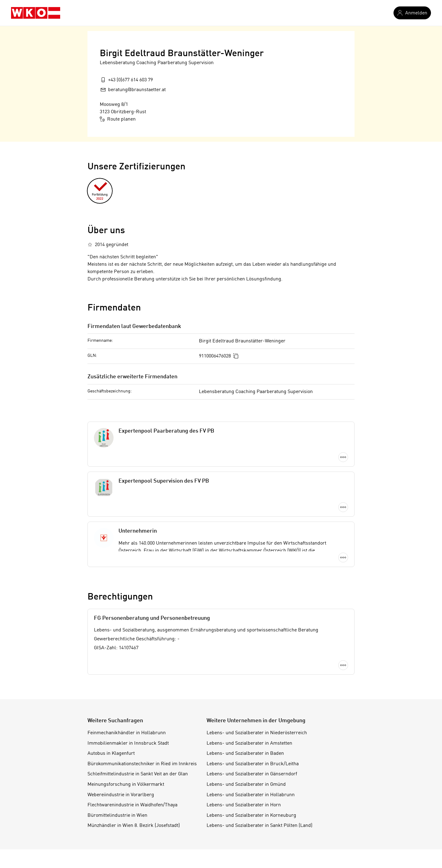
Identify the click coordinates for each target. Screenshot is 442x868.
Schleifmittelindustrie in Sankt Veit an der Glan (138, 774)
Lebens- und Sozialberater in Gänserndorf (252, 774)
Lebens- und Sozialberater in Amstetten (249, 743)
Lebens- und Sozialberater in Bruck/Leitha (253, 764)
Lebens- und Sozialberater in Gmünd (246, 785)
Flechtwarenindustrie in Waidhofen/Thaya (132, 805)
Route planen (118, 119)
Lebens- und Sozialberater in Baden (245, 754)
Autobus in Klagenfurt (111, 754)
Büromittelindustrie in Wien (117, 816)
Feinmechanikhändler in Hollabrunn (127, 733)
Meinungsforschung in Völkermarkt (126, 785)
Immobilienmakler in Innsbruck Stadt (128, 743)
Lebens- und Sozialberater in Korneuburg (251, 816)
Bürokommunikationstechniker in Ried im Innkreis (142, 764)
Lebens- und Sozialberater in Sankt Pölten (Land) (260, 826)
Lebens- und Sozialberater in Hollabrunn (251, 795)
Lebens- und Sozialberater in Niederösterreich (257, 733)
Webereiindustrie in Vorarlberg (121, 795)
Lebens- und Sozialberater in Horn (244, 805)
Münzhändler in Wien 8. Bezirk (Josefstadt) (134, 826)
